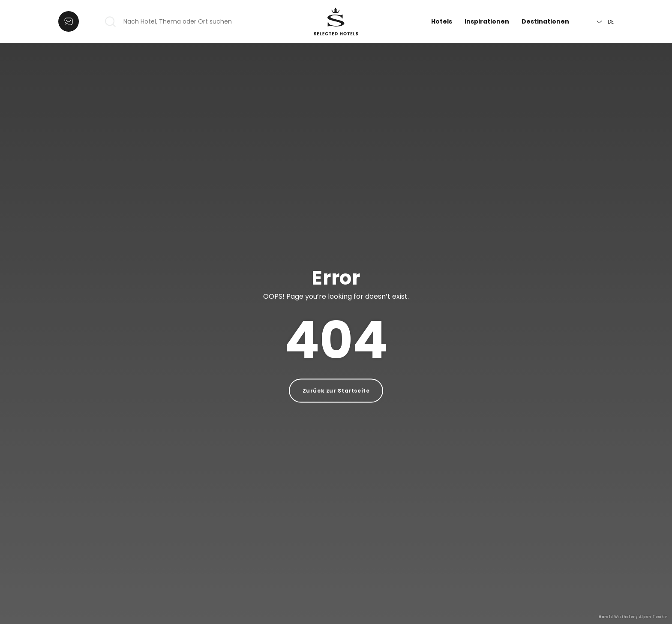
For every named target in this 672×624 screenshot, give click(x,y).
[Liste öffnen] (69, 21)
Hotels (442, 21)
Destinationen (545, 21)
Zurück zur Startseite (336, 391)
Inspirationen (487, 21)
